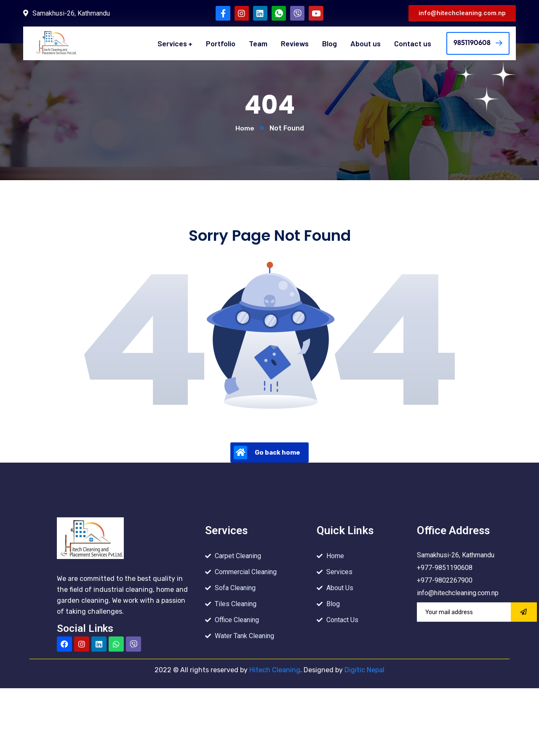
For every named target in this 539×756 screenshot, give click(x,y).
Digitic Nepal (364, 670)
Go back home (267, 453)
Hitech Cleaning (275, 670)
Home (245, 129)
